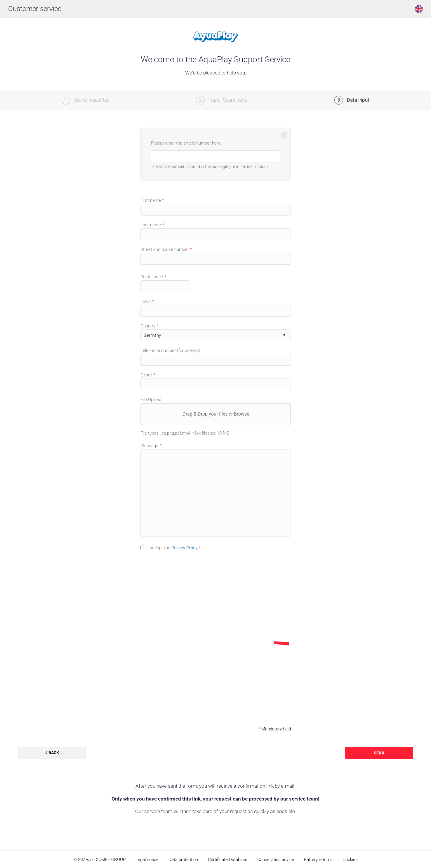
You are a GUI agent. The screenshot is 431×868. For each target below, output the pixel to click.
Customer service (35, 9)
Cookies (350, 860)
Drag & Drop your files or (215, 414)
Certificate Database (228, 860)
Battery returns (318, 860)
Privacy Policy (184, 548)
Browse (241, 414)
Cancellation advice (276, 860)
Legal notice (147, 860)
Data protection (183, 860)
